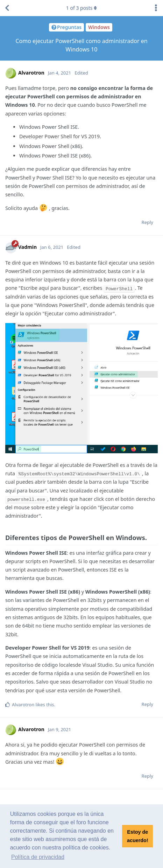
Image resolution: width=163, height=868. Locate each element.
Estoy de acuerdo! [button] (138, 836)
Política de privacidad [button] (38, 857)
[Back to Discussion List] (7, 8)
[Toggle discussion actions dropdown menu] (156, 8)
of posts (81, 8)
